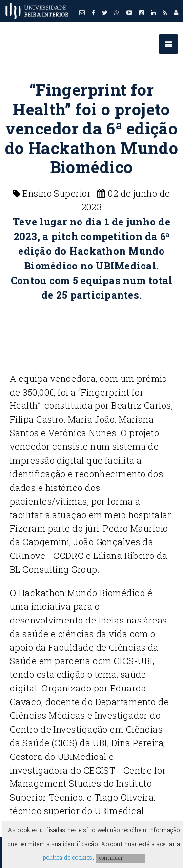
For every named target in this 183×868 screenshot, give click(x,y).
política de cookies (68, 857)
